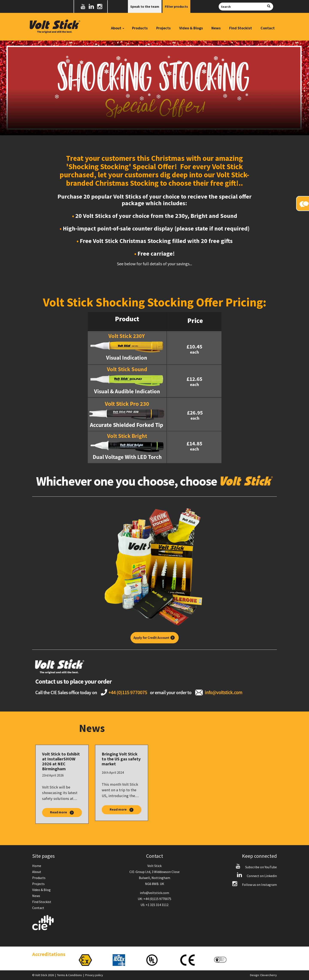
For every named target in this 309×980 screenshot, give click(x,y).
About (37, 872)
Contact (268, 28)
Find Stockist (241, 28)
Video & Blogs (191, 28)
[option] (91, 960)
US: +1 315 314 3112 (154, 905)
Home (37, 866)
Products (140, 28)
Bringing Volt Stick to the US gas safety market (121, 759)
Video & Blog (41, 890)
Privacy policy (94, 975)
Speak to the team (145, 6)
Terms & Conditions (70, 975)
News (216, 28)
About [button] (118, 28)
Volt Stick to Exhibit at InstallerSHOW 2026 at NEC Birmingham (61, 761)
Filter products (176, 6)
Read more (62, 812)
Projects (163, 28)
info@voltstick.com (154, 893)
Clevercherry (268, 975)
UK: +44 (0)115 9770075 (154, 899)
